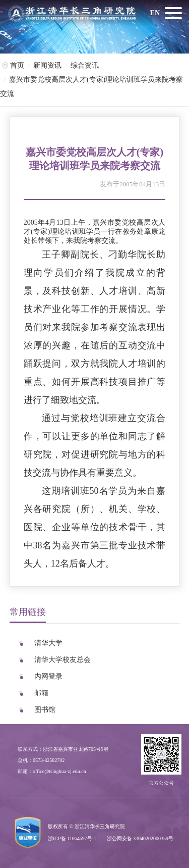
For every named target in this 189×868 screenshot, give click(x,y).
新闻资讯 (47, 65)
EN (155, 13)
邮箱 (41, 693)
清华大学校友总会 (62, 660)
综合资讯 (85, 65)
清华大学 (48, 643)
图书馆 (45, 710)
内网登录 (48, 676)
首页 (17, 65)
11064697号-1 (82, 838)
